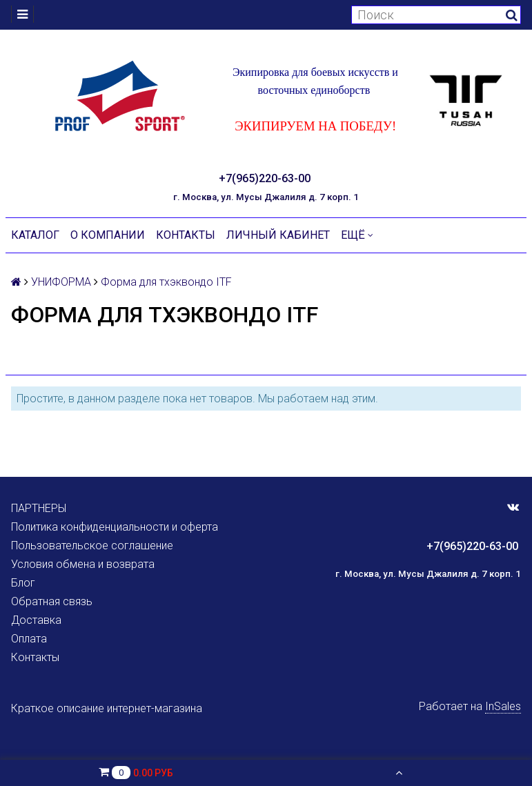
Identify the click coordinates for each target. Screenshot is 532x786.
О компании (108, 235)
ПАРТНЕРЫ (39, 508)
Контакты (186, 235)
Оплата (29, 639)
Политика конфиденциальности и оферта (115, 527)
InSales (503, 706)
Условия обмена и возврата (83, 564)
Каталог (35, 235)
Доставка (36, 620)
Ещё (357, 235)
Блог (23, 583)
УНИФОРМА (61, 282)
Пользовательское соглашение (92, 546)
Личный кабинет (278, 235)
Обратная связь (52, 601)
